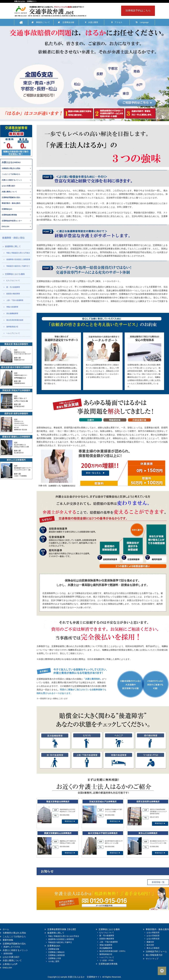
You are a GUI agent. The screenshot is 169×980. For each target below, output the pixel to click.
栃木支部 (150, 945)
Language (142, 22)
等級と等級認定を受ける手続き (18, 253)
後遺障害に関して (13, 246)
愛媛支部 (150, 942)
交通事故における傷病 (15, 274)
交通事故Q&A (7, 209)
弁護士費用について (9, 192)
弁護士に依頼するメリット (12, 180)
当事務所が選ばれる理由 (11, 168)
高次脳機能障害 (12, 314)
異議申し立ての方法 (12, 947)
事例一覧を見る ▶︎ (95, 473)
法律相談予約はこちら (138, 11)
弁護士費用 (92, 22)
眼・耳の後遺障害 (13, 287)
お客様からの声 (10, 964)
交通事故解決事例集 (9, 215)
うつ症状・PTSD (106, 960)
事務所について (41, 22)
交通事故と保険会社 (56, 952)
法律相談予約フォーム (156, 951)
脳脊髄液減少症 (12, 327)
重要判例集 (8, 940)
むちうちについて (13, 281)
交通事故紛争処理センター (12, 221)
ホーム (6, 929)
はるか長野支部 (153, 939)
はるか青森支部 (153, 932)
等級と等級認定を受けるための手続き (64, 936)
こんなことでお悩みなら (11, 174)
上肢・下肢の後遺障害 (15, 300)
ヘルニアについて (13, 333)
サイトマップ (152, 959)
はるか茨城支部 (153, 936)
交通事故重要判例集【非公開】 (62, 929)
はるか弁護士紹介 (8, 186)
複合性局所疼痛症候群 (15, 320)
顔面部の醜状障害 (13, 294)
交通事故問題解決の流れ (11, 197)
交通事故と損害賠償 (56, 955)
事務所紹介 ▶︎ (70, 821)
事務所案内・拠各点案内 (11, 203)
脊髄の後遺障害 (12, 307)
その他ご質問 (54, 961)
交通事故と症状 (55, 958)
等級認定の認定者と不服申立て (18, 266)
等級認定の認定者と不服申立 (60, 942)
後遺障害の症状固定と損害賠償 (18, 259)
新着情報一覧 (158, 882)
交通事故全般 (66, 22)
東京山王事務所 (153, 948)
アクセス (117, 22)
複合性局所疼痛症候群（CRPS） (113, 951)
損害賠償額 (8, 954)
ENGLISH (5, 227)
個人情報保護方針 (154, 955)
